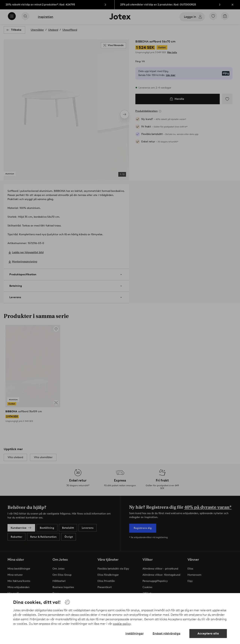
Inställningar (135, 633)
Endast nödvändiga (166, 633)
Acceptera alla (208, 633)
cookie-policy (122, 624)
